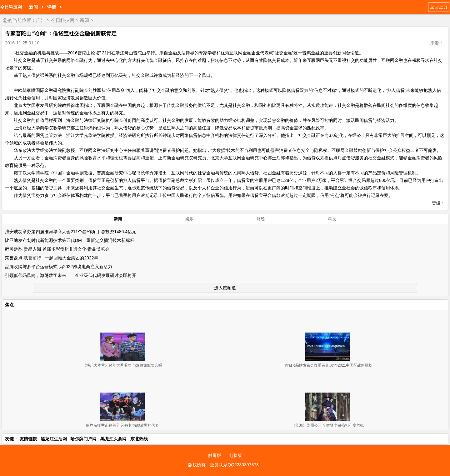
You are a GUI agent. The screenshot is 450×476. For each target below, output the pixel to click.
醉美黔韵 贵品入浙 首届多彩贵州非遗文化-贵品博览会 (57, 249)
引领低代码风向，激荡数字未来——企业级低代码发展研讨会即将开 (71, 275)
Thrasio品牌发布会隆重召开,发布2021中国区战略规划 (327, 365)
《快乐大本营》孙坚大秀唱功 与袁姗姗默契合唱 (122, 365)
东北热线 (139, 439)
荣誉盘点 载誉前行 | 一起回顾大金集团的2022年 (52, 258)
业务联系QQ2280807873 (234, 465)
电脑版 (235, 455)
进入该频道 (225, 288)
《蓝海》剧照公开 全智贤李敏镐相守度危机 (328, 425)
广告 (41, 20)
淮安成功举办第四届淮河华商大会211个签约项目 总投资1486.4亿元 (71, 232)
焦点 (9, 305)
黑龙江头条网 (113, 439)
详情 (52, 7)
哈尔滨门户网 (83, 439)
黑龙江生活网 (54, 439)
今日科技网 (11, 7)
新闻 (33, 7)
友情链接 (28, 439)
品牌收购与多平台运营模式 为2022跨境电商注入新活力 (59, 267)
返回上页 (439, 7)
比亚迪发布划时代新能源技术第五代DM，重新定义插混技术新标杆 (70, 240)
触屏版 (215, 455)
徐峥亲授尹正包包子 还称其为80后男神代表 (122, 425)
